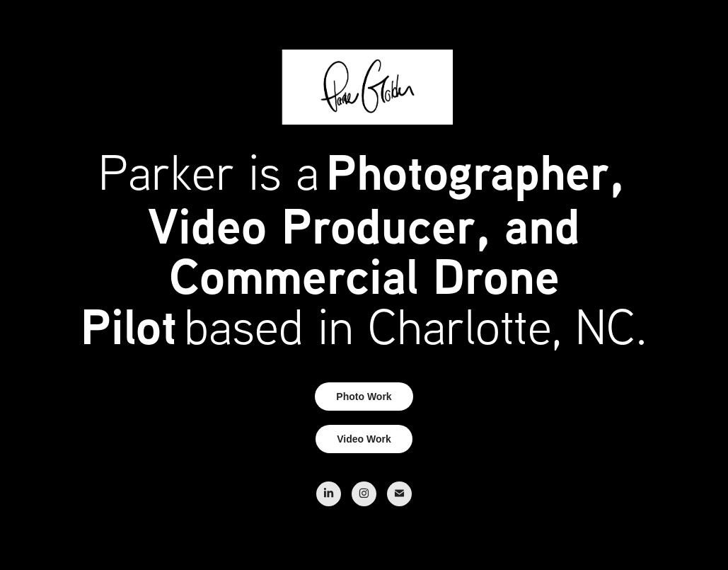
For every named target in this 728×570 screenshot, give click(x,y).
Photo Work (364, 397)
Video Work (364, 439)
